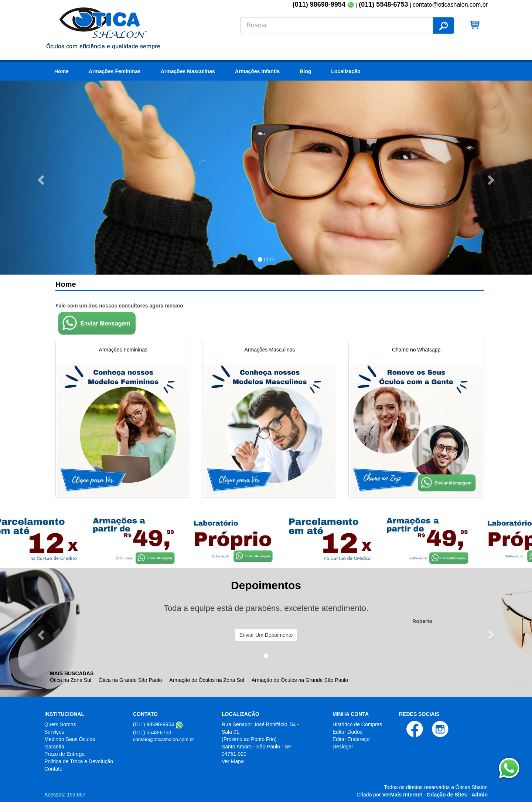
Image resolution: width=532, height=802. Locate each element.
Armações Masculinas (188, 71)
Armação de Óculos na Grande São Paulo (300, 680)
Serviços (54, 732)
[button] (40, 178)
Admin (480, 795)
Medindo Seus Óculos (70, 739)
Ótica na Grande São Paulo (130, 680)
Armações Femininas (115, 71)
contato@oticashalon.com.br (163, 739)
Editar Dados (347, 732)
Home (62, 71)
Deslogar (343, 747)
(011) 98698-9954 (319, 4)
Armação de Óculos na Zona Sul (207, 680)
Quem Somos (60, 724)
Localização (346, 71)
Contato (53, 769)
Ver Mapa (233, 761)
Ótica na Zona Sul (71, 680)
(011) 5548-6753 (384, 4)
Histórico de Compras (357, 724)
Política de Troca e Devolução (79, 761)
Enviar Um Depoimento (266, 635)
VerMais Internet (402, 795)
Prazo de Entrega (64, 754)
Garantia (54, 747)
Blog (305, 71)
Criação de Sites (447, 795)
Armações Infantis (257, 71)
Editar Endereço (351, 739)
